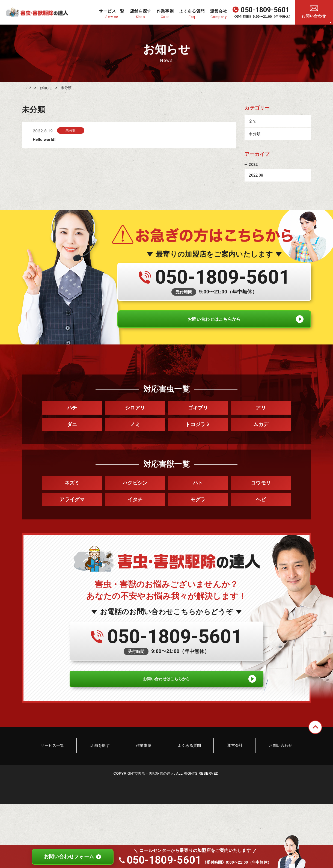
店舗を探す (112, 760)
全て (253, 122)
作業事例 (148, 760)
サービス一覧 (73, 760)
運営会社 (223, 760)
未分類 (255, 135)
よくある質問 (185, 760)
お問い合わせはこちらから (214, 326)
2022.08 (256, 177)
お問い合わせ (314, 16)
